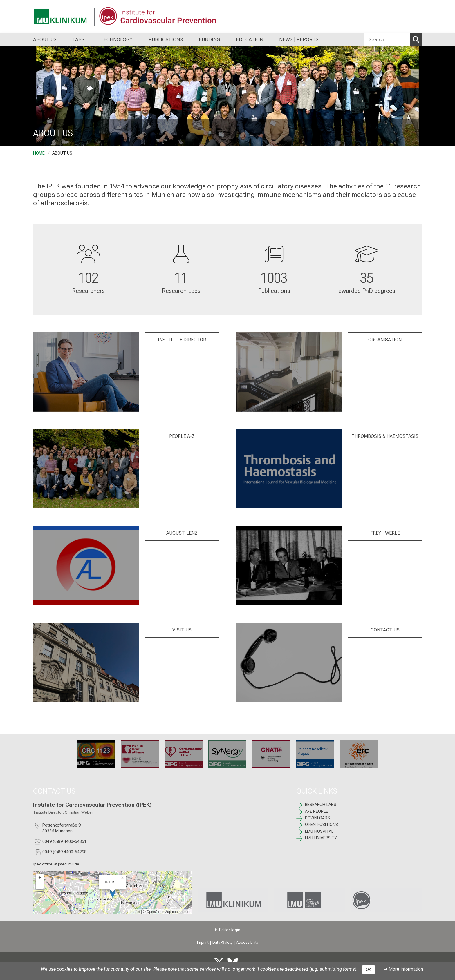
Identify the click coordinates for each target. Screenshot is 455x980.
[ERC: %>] (359, 754)
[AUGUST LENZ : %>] (86, 565)
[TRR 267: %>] (184, 754)
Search (417, 39)
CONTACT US (385, 630)
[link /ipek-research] (387, 900)
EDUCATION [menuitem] (250, 39)
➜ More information (403, 969)
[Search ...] (387, 39)
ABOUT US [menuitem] (45, 39)
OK (369, 970)
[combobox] (393, 39)
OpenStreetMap (159, 912)
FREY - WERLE (385, 533)
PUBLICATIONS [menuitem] (166, 39)
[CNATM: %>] (271, 754)
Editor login (230, 930)
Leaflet (135, 912)
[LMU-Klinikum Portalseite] (68, 17)
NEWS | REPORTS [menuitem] (299, 39)
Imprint (203, 942)
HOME (39, 153)
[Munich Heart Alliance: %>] (140, 754)
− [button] (40, 885)
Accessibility (247, 942)
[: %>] (86, 372)
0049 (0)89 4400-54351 (64, 842)
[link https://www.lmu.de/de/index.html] (310, 900)
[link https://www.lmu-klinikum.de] (233, 900)
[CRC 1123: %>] (96, 754)
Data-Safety (222, 942)
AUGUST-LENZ (182, 533)
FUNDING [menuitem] (209, 39)
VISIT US (182, 630)
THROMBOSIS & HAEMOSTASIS (385, 436)
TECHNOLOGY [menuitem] (117, 39)
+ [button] (40, 878)
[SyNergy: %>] (227, 754)
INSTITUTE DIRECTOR (182, 340)
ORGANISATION (385, 340)
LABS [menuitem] (78, 39)
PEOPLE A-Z (182, 436)
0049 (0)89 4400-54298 (64, 852)
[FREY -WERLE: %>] (289, 565)
